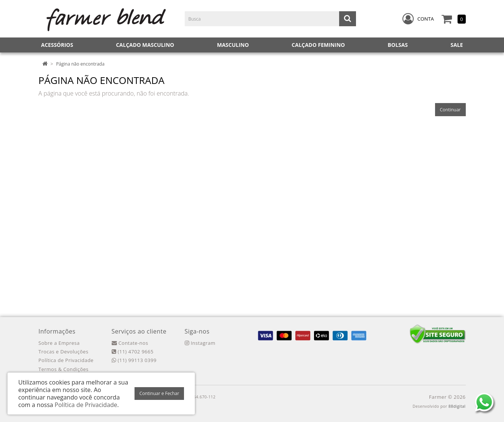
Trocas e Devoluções (64, 352)
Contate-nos (130, 343)
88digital (457, 406)
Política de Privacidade (66, 360)
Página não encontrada (80, 64)
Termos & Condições (64, 369)
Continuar (450, 110)
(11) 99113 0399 (134, 360)
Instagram (200, 343)
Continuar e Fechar (159, 393)
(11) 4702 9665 (133, 352)
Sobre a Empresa (59, 343)
